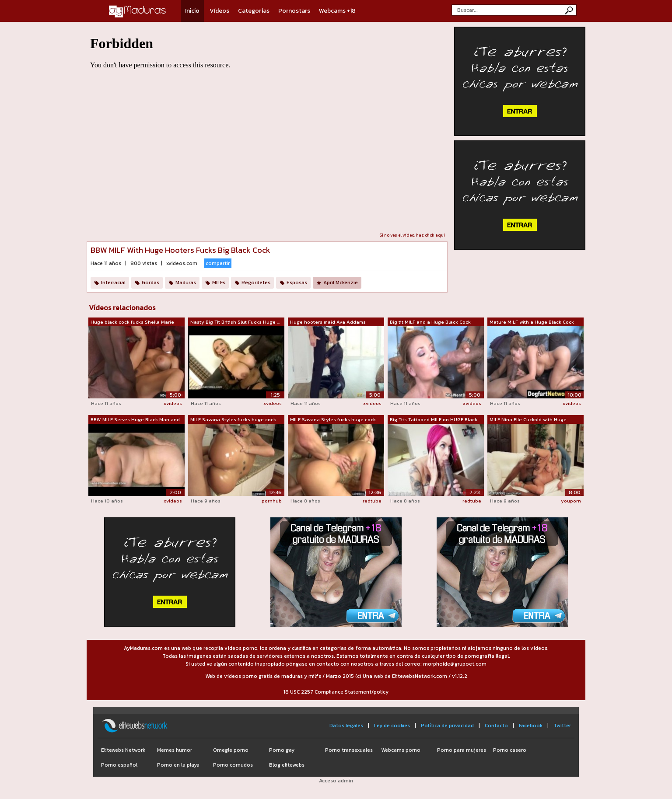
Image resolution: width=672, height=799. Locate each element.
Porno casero (510, 750)
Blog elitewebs (287, 765)
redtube (372, 501)
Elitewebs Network (123, 750)
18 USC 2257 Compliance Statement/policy (336, 692)
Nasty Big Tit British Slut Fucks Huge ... (235, 322)
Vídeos (219, 11)
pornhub (272, 501)
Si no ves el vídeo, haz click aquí (412, 235)
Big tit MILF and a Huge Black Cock (430, 322)
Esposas (297, 283)
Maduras (186, 283)
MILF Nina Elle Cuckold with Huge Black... (528, 420)
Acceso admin (336, 781)
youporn (571, 501)
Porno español (119, 765)
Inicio (192, 11)
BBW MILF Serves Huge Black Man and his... (135, 420)
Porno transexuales (349, 750)
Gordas (150, 283)
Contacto (496, 726)
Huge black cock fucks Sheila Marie (132, 322)
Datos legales (346, 726)
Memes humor (175, 750)
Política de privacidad (447, 726)
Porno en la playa (178, 765)
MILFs (219, 283)
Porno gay (282, 750)
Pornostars (294, 11)
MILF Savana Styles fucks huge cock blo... (233, 420)
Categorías (254, 11)
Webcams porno (401, 750)
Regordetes (256, 283)
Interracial (113, 283)
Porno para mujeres (462, 750)
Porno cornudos (233, 765)
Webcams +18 (337, 11)
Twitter (562, 726)
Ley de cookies (392, 726)
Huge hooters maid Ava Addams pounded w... (328, 322)
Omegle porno (231, 750)
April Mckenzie (341, 283)
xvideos (173, 403)
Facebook (531, 726)
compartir (218, 263)
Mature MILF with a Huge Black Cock (532, 322)
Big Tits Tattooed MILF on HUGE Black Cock (434, 420)
